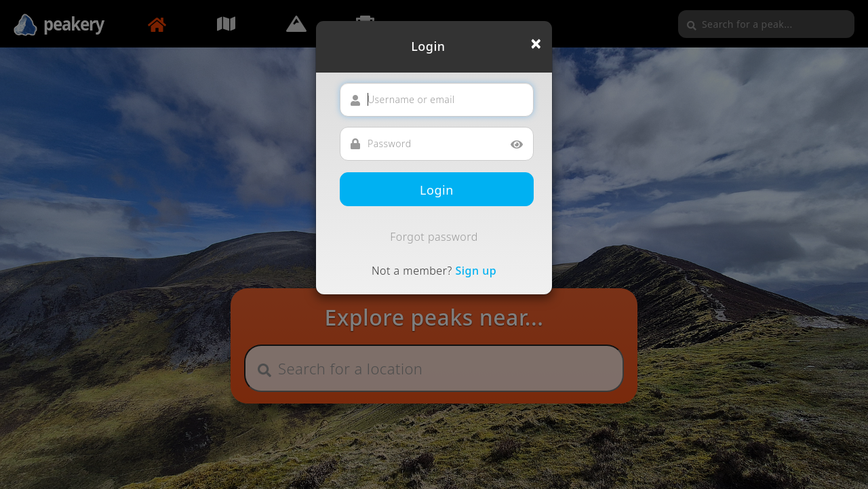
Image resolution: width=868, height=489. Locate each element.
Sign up (476, 271)
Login (437, 190)
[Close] (536, 43)
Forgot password (434, 237)
